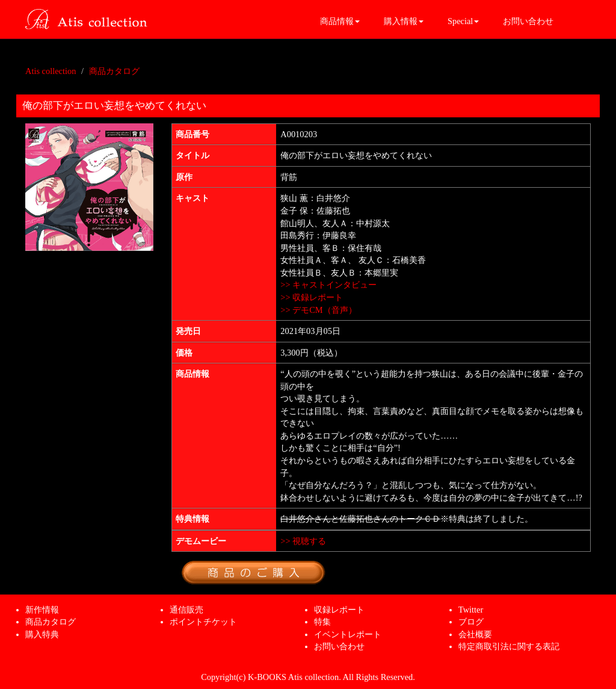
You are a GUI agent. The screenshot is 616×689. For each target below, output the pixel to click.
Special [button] (463, 21)
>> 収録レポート (312, 297)
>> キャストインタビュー (328, 285)
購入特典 (42, 634)
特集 (322, 622)
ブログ (471, 622)
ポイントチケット (203, 622)
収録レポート (339, 610)
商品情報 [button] (340, 21)
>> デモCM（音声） (318, 310)
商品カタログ (114, 71)
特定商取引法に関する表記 (509, 646)
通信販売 (186, 610)
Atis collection (51, 71)
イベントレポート (348, 634)
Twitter (471, 610)
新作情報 (42, 610)
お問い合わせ (528, 21)
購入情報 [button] (404, 21)
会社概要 (475, 634)
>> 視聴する (303, 541)
